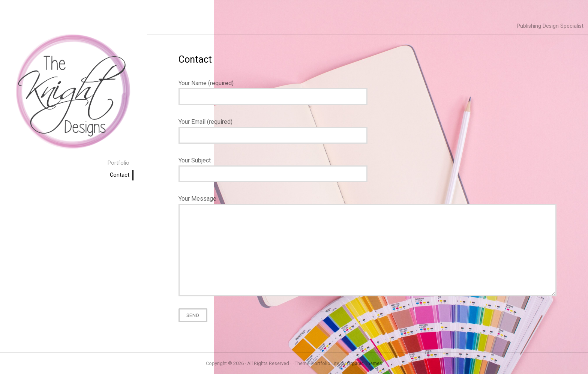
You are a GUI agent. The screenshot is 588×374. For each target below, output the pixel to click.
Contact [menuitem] (120, 175)
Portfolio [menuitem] (118, 163)
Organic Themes (364, 363)
